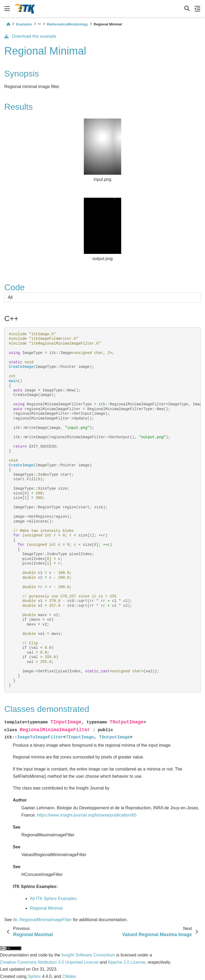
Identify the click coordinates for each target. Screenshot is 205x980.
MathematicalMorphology (67, 24)
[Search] (187, 9)
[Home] (8, 24)
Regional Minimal (46, 908)
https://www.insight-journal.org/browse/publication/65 (87, 815)
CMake (69, 976)
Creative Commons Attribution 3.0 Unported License (49, 962)
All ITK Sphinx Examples (53, 899)
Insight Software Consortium (88, 955)
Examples (24, 24)
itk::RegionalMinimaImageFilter (42, 920)
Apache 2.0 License (127, 962)
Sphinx (34, 976)
